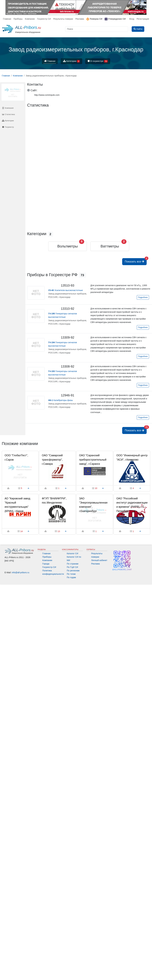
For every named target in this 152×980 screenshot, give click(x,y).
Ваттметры (110, 246)
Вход (132, 19)
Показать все (136, 261)
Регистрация (143, 19)
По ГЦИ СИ (72, 567)
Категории (72, 61)
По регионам (73, 571)
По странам (73, 564)
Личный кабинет (99, 560)
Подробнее (143, 297)
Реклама (80, 19)
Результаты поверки (63, 19)
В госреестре (98, 61)
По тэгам (71, 574)
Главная (7, 19)
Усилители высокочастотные (66, 290)
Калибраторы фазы (60, 400)
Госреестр (8, 127)
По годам (71, 577)
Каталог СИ (73, 553)
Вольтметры (68, 246)
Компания (8, 108)
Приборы (18, 19)
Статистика (8, 114)
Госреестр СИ (44, 19)
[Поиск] (97, 29)
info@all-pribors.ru (21, 572)
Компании (30, 19)
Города (46, 564)
